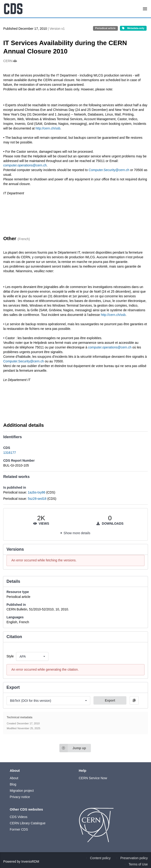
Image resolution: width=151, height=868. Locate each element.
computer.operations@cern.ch (25, 165)
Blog (13, 784)
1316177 (10, 453)
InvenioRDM (30, 861)
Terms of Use (138, 864)
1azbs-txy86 (37, 492)
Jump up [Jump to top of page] (73, 748)
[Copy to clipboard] (134, 700)
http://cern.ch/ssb (48, 128)
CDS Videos (19, 817)
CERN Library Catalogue (28, 823)
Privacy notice (20, 797)
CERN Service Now (93, 778)
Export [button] (110, 700)
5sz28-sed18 (38, 499)
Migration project (22, 791)
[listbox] (32, 656)
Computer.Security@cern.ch (109, 170)
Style (10, 656)
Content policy (100, 858)
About (14, 778)
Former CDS (19, 829)
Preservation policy (134, 858)
